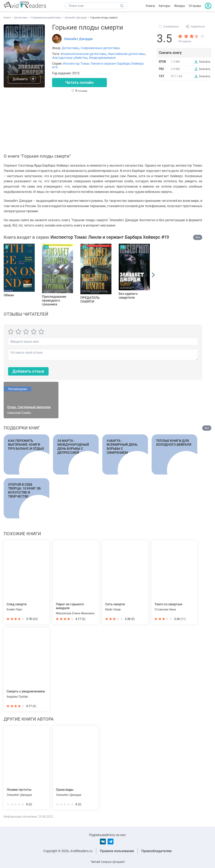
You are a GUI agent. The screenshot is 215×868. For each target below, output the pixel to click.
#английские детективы (127, 54)
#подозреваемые (102, 58)
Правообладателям (157, 851)
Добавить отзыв (28, 371)
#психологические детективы (83, 54)
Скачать (205, 62)
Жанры (180, 6)
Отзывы (195, 6)
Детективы (71, 48)
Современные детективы (100, 48)
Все (198, 237)
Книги (150, 6)
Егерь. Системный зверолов (29, 407)
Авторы (164, 6)
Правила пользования (117, 851)
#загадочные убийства (70, 58)
